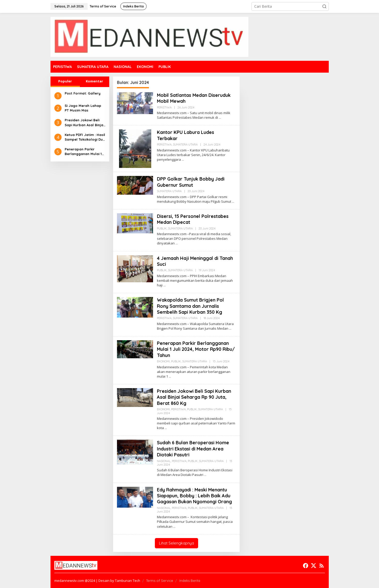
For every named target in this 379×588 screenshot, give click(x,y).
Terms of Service (160, 581)
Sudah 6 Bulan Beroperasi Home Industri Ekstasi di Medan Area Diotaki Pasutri (193, 449)
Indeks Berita (190, 581)
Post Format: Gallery (83, 93)
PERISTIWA (164, 107)
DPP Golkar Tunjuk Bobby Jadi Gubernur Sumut (191, 182)
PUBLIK (162, 228)
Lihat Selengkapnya (176, 543)
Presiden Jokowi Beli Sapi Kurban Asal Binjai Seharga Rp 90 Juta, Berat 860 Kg (84, 122)
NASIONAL (164, 461)
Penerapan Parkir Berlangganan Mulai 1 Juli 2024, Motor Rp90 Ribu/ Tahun (83, 152)
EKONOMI (163, 361)
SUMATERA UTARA (185, 144)
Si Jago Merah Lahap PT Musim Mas (83, 108)
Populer (65, 81)
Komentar (94, 81)
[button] (324, 6)
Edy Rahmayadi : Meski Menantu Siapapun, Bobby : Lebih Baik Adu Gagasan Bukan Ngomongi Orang (194, 496)
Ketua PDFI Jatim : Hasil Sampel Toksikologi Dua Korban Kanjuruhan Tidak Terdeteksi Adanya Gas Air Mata (85, 137)
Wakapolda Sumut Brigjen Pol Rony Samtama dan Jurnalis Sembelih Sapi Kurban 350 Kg (190, 306)
